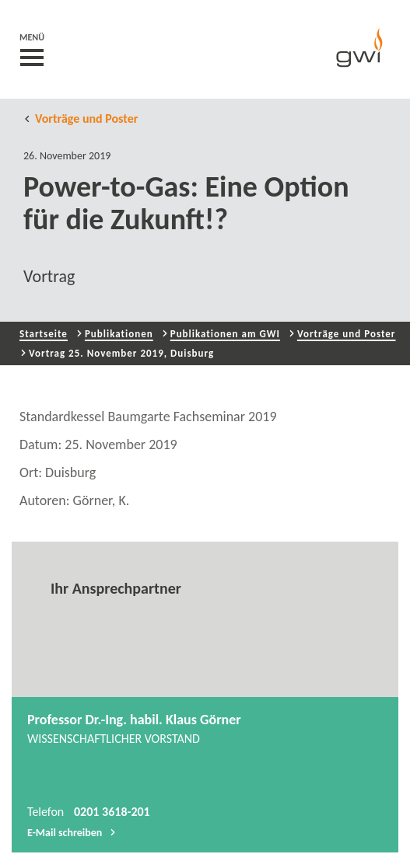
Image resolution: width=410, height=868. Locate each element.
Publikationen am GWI (225, 334)
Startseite (44, 334)
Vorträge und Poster (81, 119)
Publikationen (119, 334)
